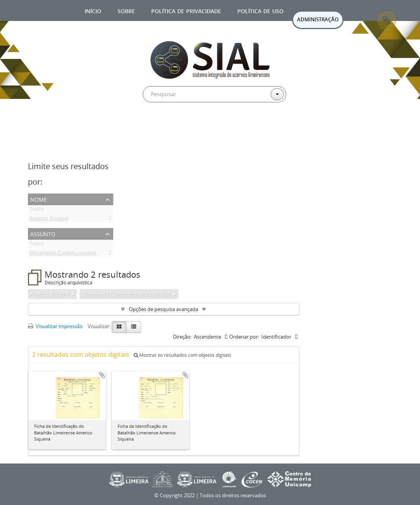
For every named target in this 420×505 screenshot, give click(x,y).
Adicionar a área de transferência (102, 375)
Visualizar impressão (55, 326)
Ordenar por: (244, 337)
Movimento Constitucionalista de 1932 (74, 254)
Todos (37, 210)
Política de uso (260, 10)
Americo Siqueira (49, 220)
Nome (39, 199)
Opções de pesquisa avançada (163, 309)
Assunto (43, 233)
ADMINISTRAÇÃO (318, 19)
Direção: (182, 337)
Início (93, 10)
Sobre (126, 10)
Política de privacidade (186, 10)
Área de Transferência (387, 21)
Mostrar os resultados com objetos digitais (182, 355)
